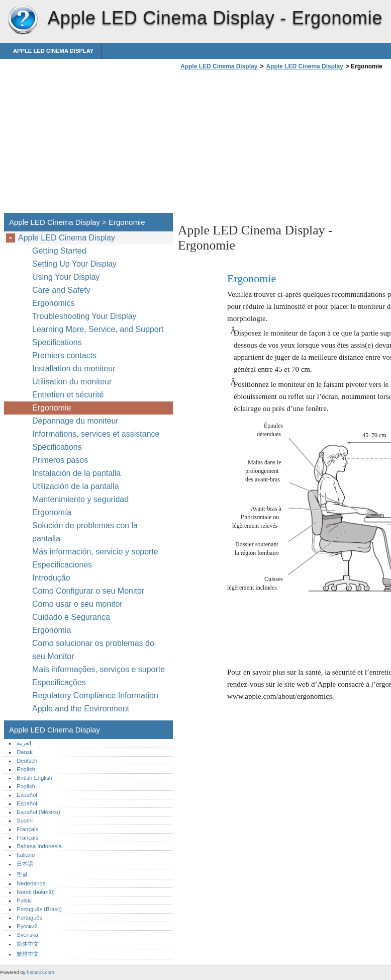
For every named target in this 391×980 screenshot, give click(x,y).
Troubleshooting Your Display (84, 316)
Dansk (25, 752)
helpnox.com (40, 972)
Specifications (57, 342)
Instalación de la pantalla (76, 473)
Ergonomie (52, 408)
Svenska (27, 935)
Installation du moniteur (74, 369)
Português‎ (29, 918)
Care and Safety (62, 290)
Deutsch (27, 761)
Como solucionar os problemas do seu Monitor (93, 650)
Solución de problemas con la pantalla (85, 532)
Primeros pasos (60, 460)
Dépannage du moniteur (75, 421)
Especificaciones (62, 565)
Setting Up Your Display (74, 264)
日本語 (25, 864)
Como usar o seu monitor (78, 604)
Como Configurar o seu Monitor (88, 591)
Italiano (26, 855)
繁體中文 (28, 954)
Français (27, 829)
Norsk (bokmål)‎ (36, 892)
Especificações (59, 682)
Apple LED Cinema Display (23, 20)
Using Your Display (67, 277)
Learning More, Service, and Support (98, 329)
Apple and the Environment (82, 709)
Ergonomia (52, 630)
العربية (24, 743)
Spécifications (57, 447)
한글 (22, 874)
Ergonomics (53, 303)
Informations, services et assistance (96, 434)
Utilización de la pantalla (77, 486)
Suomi (25, 821)
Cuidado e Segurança (72, 617)
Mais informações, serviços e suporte (99, 669)
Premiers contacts (64, 355)
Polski (24, 901)
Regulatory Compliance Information (95, 696)
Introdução (51, 578)
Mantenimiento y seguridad (82, 499)
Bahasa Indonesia (39, 846)
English (26, 769)
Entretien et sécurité (69, 395)
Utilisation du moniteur (73, 382)
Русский (27, 926)
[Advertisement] (262, 144)
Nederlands (31, 883)
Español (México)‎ (38, 812)
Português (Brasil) (39, 909)
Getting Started (59, 251)
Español (27, 795)
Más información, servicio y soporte (95, 552)
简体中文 (28, 944)
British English (34, 778)
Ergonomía (52, 512)
